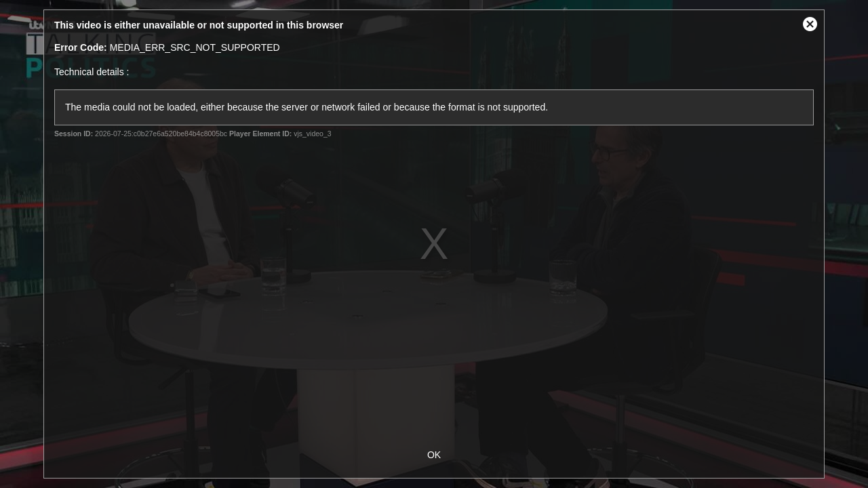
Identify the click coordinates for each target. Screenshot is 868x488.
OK (434, 455)
